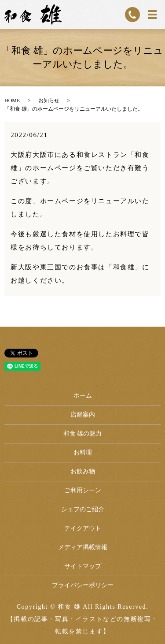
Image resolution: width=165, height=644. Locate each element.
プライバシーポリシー (83, 585)
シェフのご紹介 (83, 509)
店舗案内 (83, 415)
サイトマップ (83, 566)
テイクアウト (83, 528)
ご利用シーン (83, 490)
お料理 (83, 452)
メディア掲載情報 (83, 547)
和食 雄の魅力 (83, 434)
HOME (12, 101)
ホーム (83, 396)
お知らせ (49, 101)
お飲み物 (83, 471)
